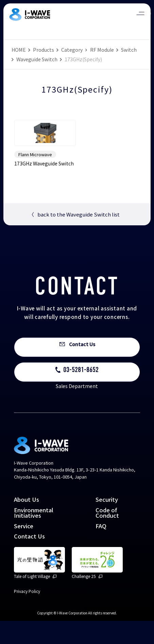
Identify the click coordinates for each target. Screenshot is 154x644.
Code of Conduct (107, 536)
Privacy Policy (27, 614)
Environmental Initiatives (34, 536)
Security (107, 522)
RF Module (102, 50)
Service (24, 549)
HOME (19, 50)
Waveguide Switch (37, 59)
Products (44, 50)
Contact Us (29, 559)
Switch (129, 50)
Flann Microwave (35, 178)
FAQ (101, 549)
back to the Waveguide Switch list (74, 237)
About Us (27, 522)
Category (72, 50)
